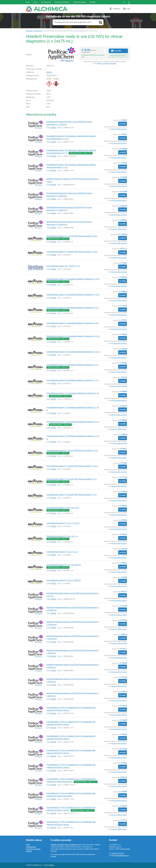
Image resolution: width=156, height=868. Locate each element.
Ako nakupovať (31, 847)
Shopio (52, 865)
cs (124, 2)
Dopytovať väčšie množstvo (118, 56)
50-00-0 (49, 72)
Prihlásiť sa (116, 9)
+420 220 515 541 (118, 853)
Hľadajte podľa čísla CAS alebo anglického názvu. (73, 22)
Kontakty (29, 851)
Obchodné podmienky (33, 849)
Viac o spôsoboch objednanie (108, 64)
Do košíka (123, 124)
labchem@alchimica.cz (121, 856)
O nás (28, 845)
